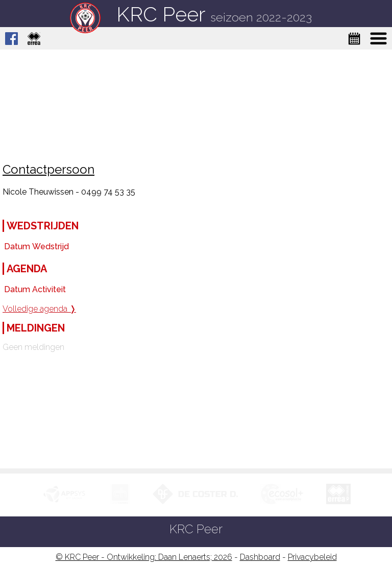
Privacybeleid (312, 557)
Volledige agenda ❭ (39, 309)
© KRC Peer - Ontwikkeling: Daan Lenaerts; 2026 (144, 557)
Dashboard (260, 557)
